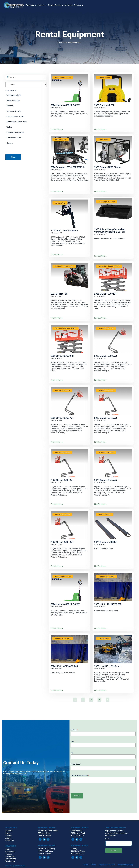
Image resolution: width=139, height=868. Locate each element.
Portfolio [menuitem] (9, 836)
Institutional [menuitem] (10, 856)
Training (51, 5)
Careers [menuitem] (8, 833)
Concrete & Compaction (15, 132)
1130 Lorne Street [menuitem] (78, 851)
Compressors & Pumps (15, 116)
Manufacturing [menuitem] (11, 859)
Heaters (10, 143)
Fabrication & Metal (14, 138)
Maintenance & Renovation (17, 122)
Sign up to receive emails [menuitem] (115, 831)
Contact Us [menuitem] (10, 840)
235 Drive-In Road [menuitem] (78, 833)
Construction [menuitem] (10, 852)
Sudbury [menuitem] (74, 849)
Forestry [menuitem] (9, 854)
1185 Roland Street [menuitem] (45, 851)
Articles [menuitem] (8, 838)
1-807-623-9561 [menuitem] (44, 836)
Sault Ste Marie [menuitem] (77, 831)
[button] (15, 5)
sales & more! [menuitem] (111, 836)
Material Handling (13, 100)
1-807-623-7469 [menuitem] (44, 854)
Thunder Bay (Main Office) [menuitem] (48, 831)
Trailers (9, 127)
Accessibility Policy (126, 865)
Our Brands (69, 5)
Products (41, 5)
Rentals (58, 5)
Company (77, 5)
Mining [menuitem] (8, 849)
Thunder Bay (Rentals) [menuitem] (46, 849)
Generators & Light (14, 111)
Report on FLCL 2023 (107, 865)
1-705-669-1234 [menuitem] (77, 854)
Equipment (30, 5)
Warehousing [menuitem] (10, 861)
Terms (94, 865)
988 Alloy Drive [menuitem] (44, 833)
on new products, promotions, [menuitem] (116, 833)
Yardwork (10, 106)
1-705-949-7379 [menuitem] (77, 836)
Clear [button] (13, 157)
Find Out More (57, 129)
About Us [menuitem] (9, 831)
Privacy (86, 865)
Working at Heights (14, 95)
